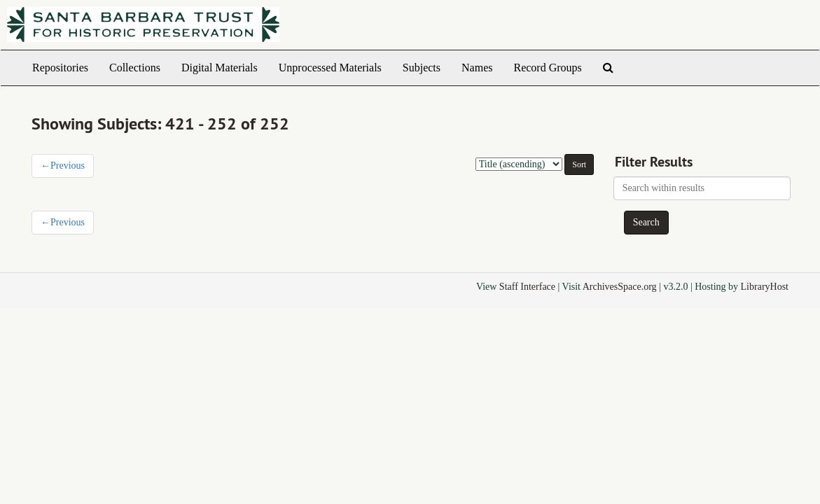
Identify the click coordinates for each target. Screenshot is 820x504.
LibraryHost (765, 287)
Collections (135, 68)
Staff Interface (527, 287)
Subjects (422, 68)
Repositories (60, 68)
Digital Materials (220, 68)
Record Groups (547, 68)
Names (477, 68)
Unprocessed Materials (330, 68)
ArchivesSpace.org (620, 287)
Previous (63, 166)
